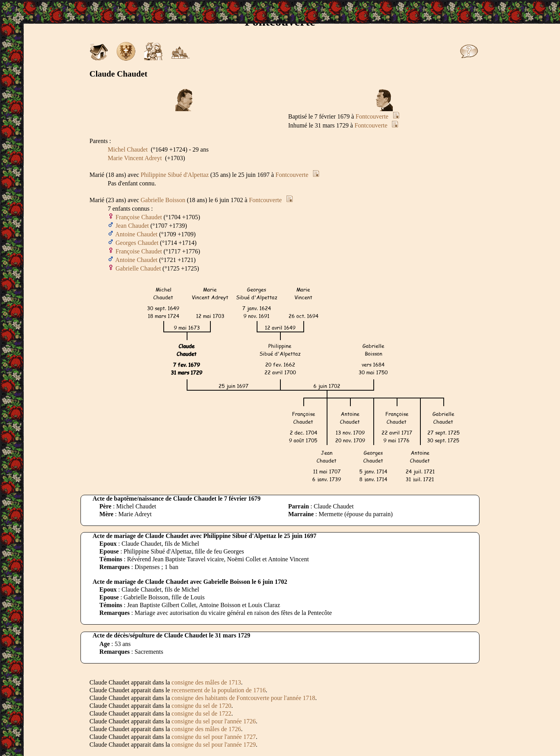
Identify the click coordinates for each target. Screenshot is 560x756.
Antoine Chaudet (136, 234)
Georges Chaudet (137, 243)
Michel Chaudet (128, 149)
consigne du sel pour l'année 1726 (214, 721)
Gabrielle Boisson (163, 200)
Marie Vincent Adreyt (135, 158)
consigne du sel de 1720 (201, 706)
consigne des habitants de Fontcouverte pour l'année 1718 (243, 698)
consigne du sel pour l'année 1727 (214, 737)
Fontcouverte (372, 116)
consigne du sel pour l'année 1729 (214, 745)
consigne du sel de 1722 (201, 713)
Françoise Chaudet (139, 217)
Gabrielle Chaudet (138, 268)
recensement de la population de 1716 (219, 690)
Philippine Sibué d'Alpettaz (175, 175)
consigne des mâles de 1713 (206, 682)
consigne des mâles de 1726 (206, 729)
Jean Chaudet (132, 226)
